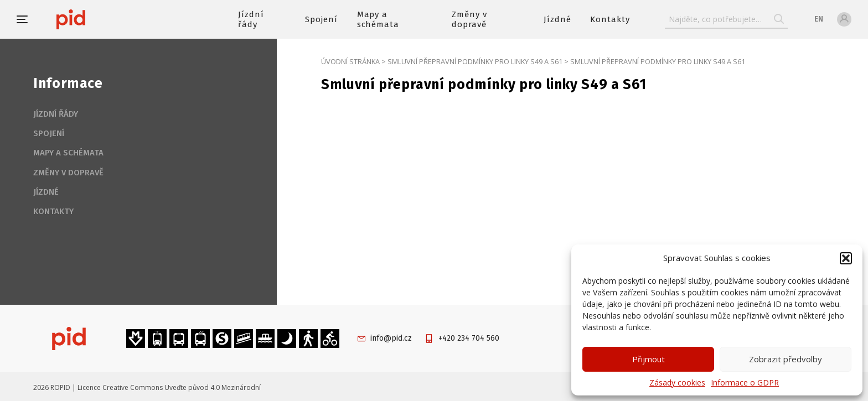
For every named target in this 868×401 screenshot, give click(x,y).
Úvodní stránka (350, 61)
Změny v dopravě (469, 19)
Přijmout (649, 359)
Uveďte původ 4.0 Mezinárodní (213, 387)
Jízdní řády (251, 19)
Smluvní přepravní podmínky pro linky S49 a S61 (475, 61)
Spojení (321, 19)
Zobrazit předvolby (786, 359)
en (819, 19)
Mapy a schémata (378, 19)
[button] (846, 258)
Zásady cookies (677, 382)
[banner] (104, 19)
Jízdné (557, 19)
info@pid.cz (391, 338)
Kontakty (610, 19)
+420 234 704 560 (469, 338)
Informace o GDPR (745, 382)
